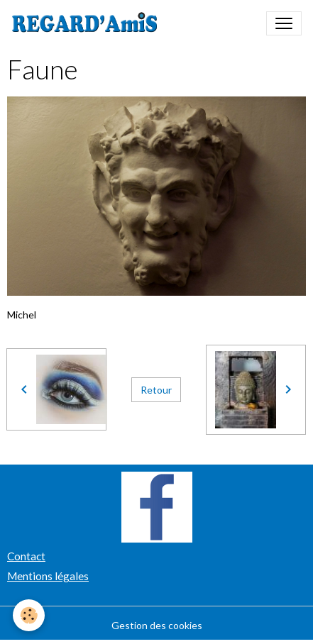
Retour (156, 390)
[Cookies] (29, 615)
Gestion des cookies (157, 625)
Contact (26, 556)
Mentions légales (48, 576)
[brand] (88, 23)
